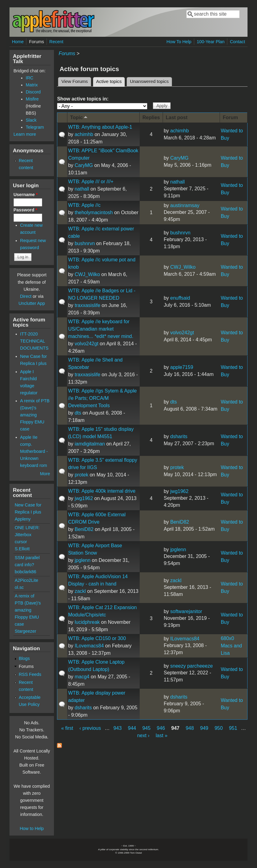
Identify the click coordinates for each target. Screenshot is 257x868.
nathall (82, 189)
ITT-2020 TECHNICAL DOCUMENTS (34, 341)
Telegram (35, 127)
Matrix (32, 85)
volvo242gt (87, 344)
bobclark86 (25, 572)
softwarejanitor (186, 611)
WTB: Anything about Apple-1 (100, 127)
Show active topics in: (83, 99)
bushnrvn (85, 243)
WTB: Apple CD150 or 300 (97, 638)
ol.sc (19, 587)
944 (132, 728)
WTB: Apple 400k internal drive (102, 491)
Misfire (32, 99)
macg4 (82, 677)
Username (26, 195)
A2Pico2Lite (26, 580)
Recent (56, 42)
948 (190, 728)
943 (117, 728)
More (45, 474)
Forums (37, 42)
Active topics (111, 81)
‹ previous (90, 728)
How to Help (32, 828)
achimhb (84, 134)
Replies (151, 118)
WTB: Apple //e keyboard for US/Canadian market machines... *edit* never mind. (101, 329)
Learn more (25, 134)
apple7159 (182, 367)
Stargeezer (25, 631)
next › (143, 735)
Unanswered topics (149, 81)
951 (233, 728)
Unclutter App (32, 303)
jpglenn (83, 560)
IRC (30, 78)
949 (204, 728)
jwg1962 (84, 498)
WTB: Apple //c (84, 205)
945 (147, 728)
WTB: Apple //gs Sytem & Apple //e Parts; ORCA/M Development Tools (102, 398)
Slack (31, 120)
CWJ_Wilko (87, 274)
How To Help (179, 42)
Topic (79, 117)
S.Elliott (22, 549)
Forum (230, 118)
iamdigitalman (90, 444)
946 (161, 728)
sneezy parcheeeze (192, 666)
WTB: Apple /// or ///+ (91, 182)
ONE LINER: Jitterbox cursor (27, 535)
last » (161, 735)
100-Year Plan (211, 42)
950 (219, 728)
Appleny (23, 519)
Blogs (24, 658)
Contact (237, 42)
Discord (33, 92)
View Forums (74, 81)
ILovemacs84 (89, 646)
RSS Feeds (30, 674)
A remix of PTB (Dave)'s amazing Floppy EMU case (35, 415)
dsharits (179, 436)
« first (67, 728)
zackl (80, 591)
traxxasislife (88, 305)
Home (18, 42)
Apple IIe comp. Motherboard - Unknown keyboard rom (34, 451)
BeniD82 (84, 529)
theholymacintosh (94, 212)
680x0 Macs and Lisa (231, 646)
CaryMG (84, 165)
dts (78, 413)
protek (81, 475)
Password (25, 210)
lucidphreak (87, 622)
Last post (177, 118)
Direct (26, 296)
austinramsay (185, 205)
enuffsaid (180, 298)
